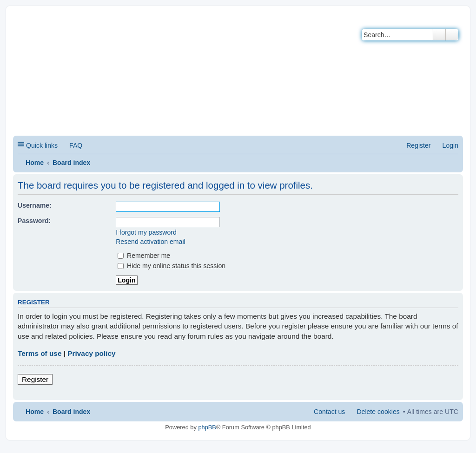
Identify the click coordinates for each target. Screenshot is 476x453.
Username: (35, 205)
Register (35, 379)
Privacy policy (91, 353)
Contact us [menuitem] (329, 412)
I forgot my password (146, 232)
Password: (34, 221)
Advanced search (452, 35)
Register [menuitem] (418, 145)
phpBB (207, 427)
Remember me (144, 256)
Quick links (42, 145)
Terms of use (40, 353)
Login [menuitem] (450, 145)
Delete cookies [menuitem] (378, 412)
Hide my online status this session (172, 266)
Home (35, 163)
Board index (71, 163)
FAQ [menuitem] (76, 145)
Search (439, 35)
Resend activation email (150, 242)
